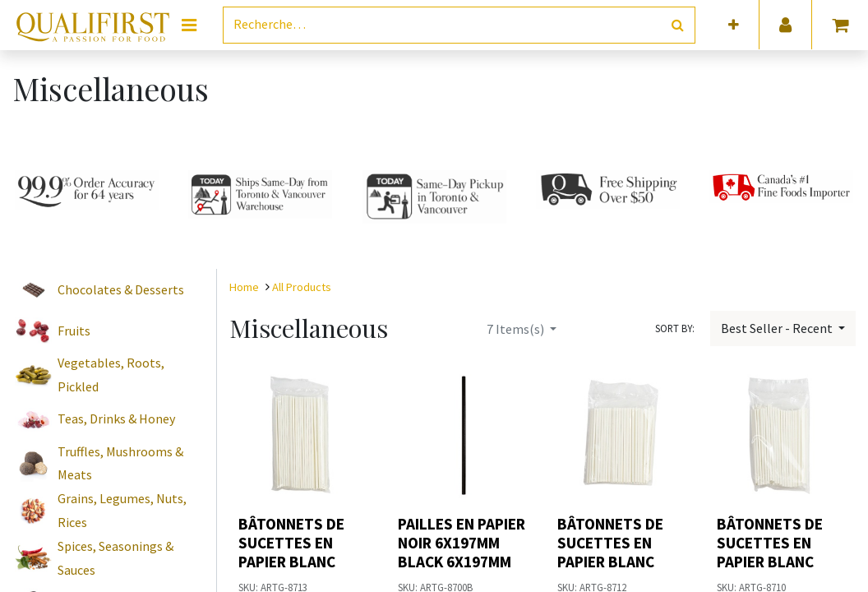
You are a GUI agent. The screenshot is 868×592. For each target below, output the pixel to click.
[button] (734, 25)
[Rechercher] (678, 25)
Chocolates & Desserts (121, 289)
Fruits (74, 331)
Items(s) (517, 329)
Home (244, 287)
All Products (302, 287)
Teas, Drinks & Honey (116, 419)
